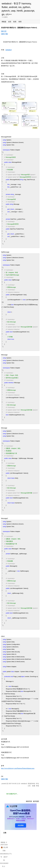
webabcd (9, 50)
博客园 (4, 22)
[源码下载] (4, 34)
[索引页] (4, 31)
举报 (37, 786)
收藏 (34, 786)
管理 (20, 22)
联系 (15, 22)
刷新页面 (29, 801)
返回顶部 (36, 801)
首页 (10, 22)
